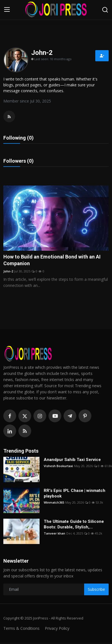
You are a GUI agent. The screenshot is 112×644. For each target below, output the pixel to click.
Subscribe (96, 589)
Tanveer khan (54, 533)
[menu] (7, 10)
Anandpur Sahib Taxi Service (72, 460)
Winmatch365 (54, 502)
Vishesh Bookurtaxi (58, 466)
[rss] (25, 431)
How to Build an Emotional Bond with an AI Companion (52, 260)
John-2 (8, 271)
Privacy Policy (57, 628)
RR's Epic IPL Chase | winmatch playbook (75, 493)
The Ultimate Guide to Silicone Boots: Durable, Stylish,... (74, 524)
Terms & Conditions (21, 628)
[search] (105, 10)
